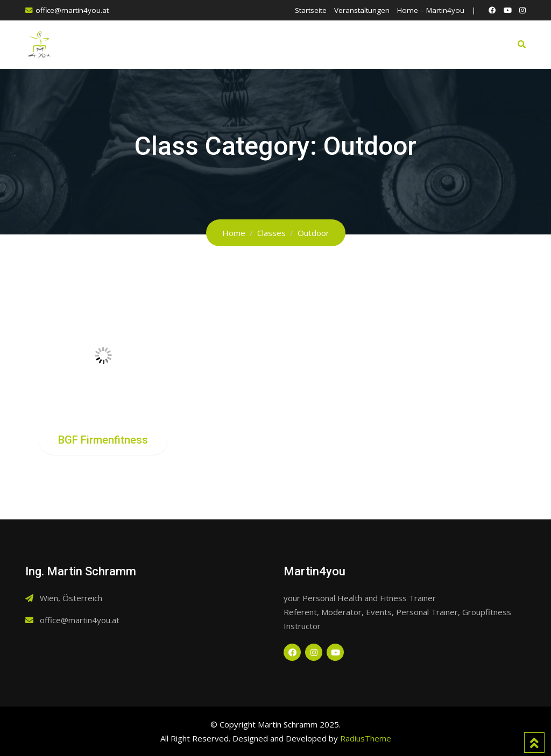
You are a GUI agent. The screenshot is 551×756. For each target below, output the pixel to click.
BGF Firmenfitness (103, 440)
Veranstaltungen (362, 10)
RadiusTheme (366, 738)
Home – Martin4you (431, 10)
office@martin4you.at (72, 10)
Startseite (311, 10)
